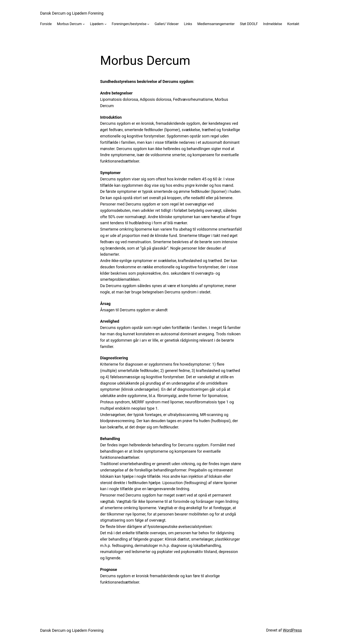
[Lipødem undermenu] (106, 24)
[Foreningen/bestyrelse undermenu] (148, 24)
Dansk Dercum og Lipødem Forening (72, 13)
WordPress (292, 630)
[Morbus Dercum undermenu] (84, 24)
